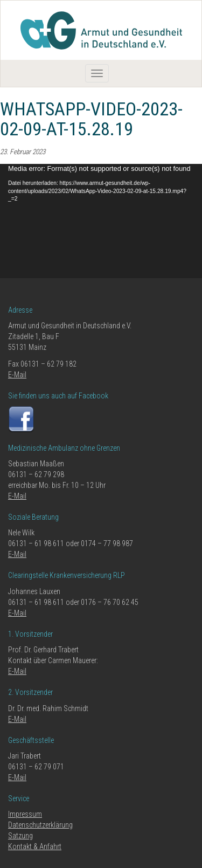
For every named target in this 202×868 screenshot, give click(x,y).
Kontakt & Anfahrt (35, 846)
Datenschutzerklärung (40, 825)
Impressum (25, 814)
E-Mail (17, 375)
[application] (101, 221)
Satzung (20, 836)
